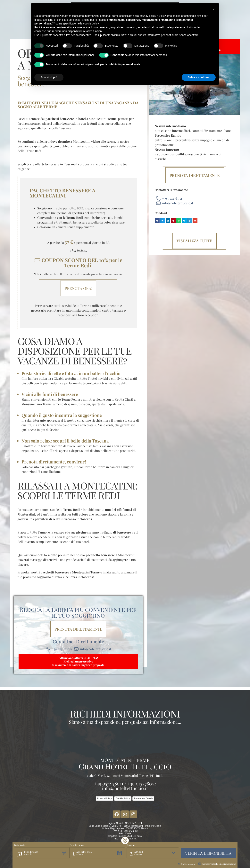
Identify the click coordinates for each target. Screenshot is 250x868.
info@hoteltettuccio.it (125, 788)
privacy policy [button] (148, 16)
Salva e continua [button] (199, 77)
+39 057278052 (142, 783)
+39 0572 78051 (109, 783)
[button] (157, 221)
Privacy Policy (105, 798)
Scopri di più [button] (49, 77)
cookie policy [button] (91, 23)
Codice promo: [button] (186, 864)
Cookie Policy (123, 798)
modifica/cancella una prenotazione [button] (217, 864)
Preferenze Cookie (143, 798)
